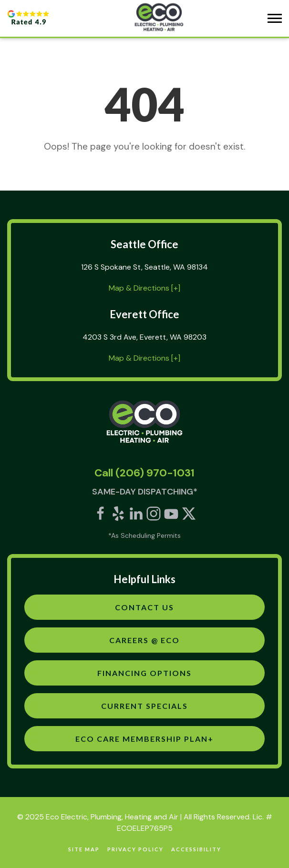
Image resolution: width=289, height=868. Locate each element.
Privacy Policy (135, 849)
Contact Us (144, 607)
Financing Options (144, 673)
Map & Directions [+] (144, 288)
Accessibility (196, 849)
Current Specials (144, 706)
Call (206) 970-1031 (144, 473)
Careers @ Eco (144, 640)
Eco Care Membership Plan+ (144, 739)
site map (84, 849)
